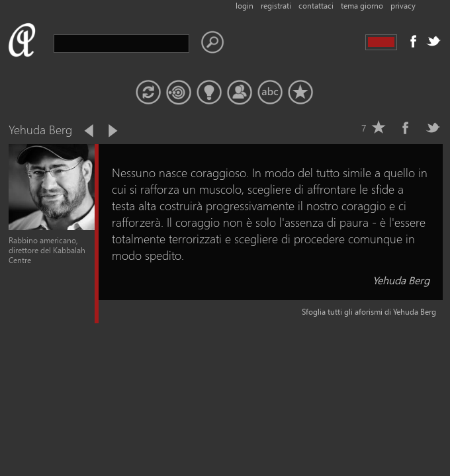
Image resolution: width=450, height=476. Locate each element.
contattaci (316, 6)
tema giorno (362, 6)
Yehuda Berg (401, 280)
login (245, 6)
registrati (276, 6)
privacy (403, 6)
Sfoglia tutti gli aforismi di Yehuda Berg (369, 312)
